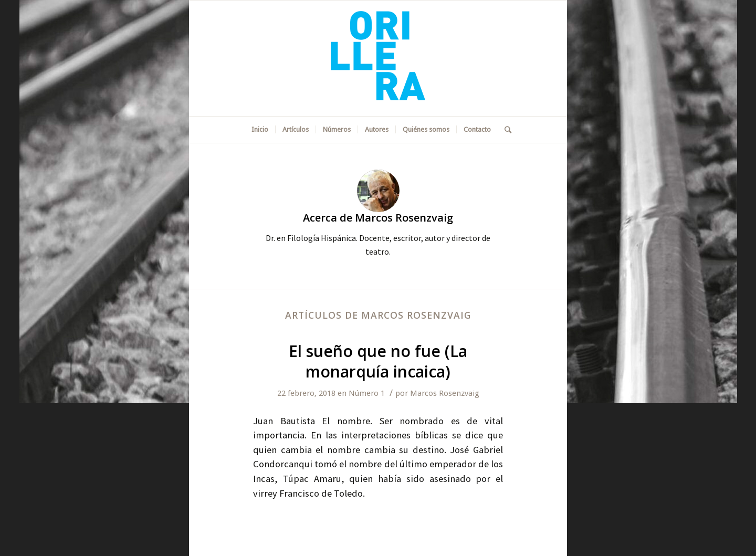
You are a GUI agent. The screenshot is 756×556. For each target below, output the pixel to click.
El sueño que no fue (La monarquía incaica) (378, 361)
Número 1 (367, 393)
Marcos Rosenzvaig (445, 393)
